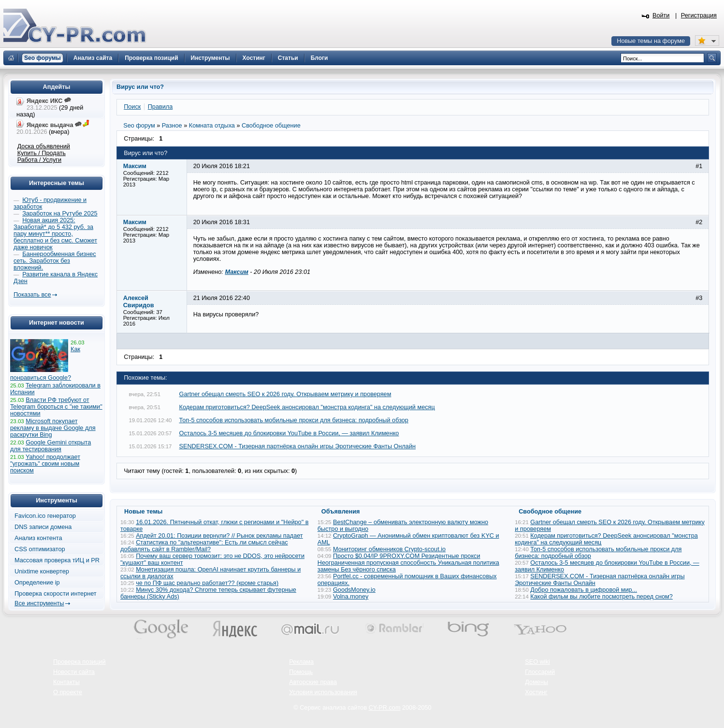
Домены (536, 682)
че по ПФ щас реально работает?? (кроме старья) (207, 583)
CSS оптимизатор (40, 549)
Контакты (66, 682)
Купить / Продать (42, 153)
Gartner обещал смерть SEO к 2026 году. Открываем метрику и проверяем (285, 394)
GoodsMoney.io (354, 590)
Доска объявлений (44, 146)
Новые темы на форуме (651, 41)
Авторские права (313, 682)
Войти (661, 15)
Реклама (301, 662)
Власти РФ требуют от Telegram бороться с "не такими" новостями (56, 407)
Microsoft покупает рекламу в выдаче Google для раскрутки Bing (53, 428)
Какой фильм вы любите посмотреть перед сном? (601, 597)
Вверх (666, 694)
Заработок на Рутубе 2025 (60, 214)
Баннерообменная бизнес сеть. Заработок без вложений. (55, 261)
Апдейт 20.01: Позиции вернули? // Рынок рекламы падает (219, 536)
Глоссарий (540, 672)
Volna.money (351, 597)
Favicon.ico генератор (45, 516)
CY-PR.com (385, 708)
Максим (236, 272)
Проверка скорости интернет (56, 594)
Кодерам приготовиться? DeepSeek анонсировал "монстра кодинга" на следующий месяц (307, 407)
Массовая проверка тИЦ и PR (57, 560)
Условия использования (323, 692)
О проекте (68, 692)
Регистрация (699, 15)
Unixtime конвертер (42, 571)
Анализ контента (38, 538)
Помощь (301, 672)
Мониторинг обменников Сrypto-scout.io (389, 549)
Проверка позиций (79, 662)
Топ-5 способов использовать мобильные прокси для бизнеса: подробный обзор (294, 420)
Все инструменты (39, 603)
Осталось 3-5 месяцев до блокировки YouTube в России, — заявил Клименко (289, 433)
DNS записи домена (43, 527)
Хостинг (536, 692)
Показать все (32, 295)
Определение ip (37, 583)
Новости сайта (74, 672)
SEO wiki (537, 662)
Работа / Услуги (39, 160)
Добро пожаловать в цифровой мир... (584, 590)
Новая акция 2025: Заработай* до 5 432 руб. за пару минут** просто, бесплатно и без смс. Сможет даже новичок (55, 234)
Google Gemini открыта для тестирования (51, 446)
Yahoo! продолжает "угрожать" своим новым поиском (45, 464)
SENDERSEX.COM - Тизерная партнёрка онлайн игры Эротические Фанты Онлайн (297, 446)
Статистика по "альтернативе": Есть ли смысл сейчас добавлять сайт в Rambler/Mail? (204, 546)
